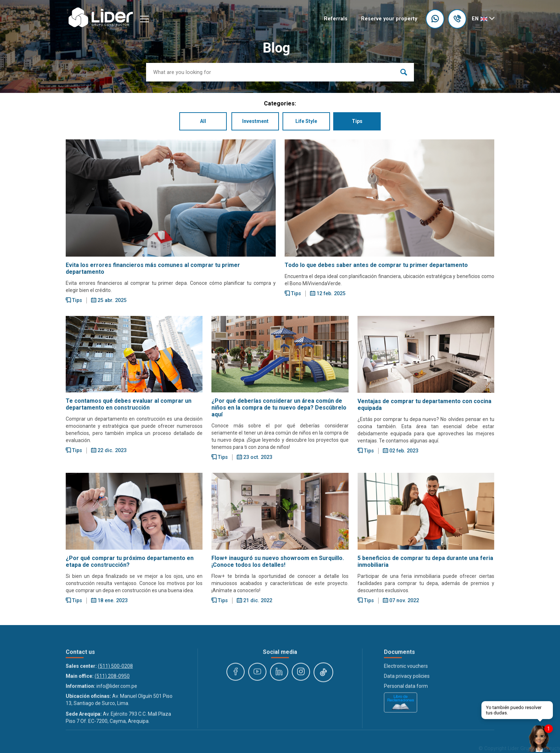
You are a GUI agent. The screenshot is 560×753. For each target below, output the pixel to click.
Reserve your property (389, 19)
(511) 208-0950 (112, 726)
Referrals (336, 19)
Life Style (308, 123)
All (199, 123)
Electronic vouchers (406, 716)
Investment (254, 123)
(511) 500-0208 (115, 716)
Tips (361, 123)
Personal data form (406, 736)
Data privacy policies (407, 726)
